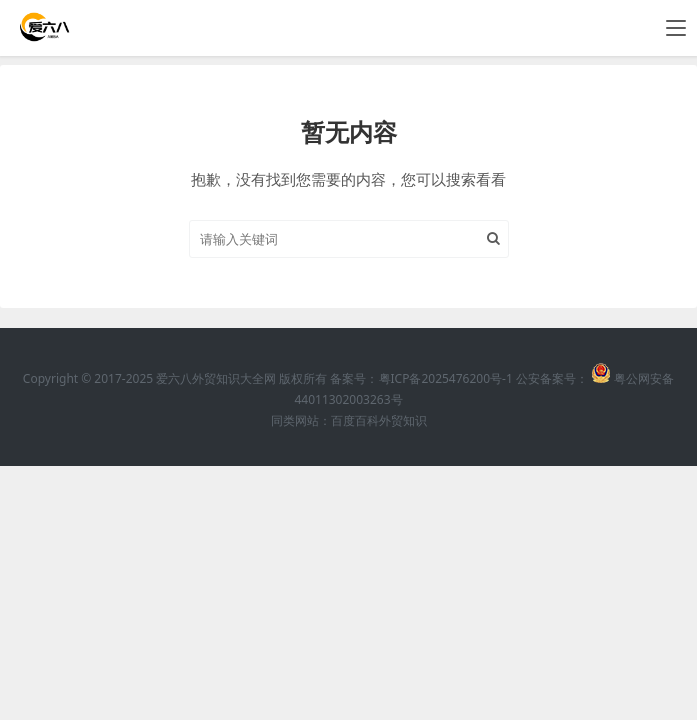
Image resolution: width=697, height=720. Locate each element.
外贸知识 (403, 420)
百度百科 (355, 420)
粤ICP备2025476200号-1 (446, 378)
